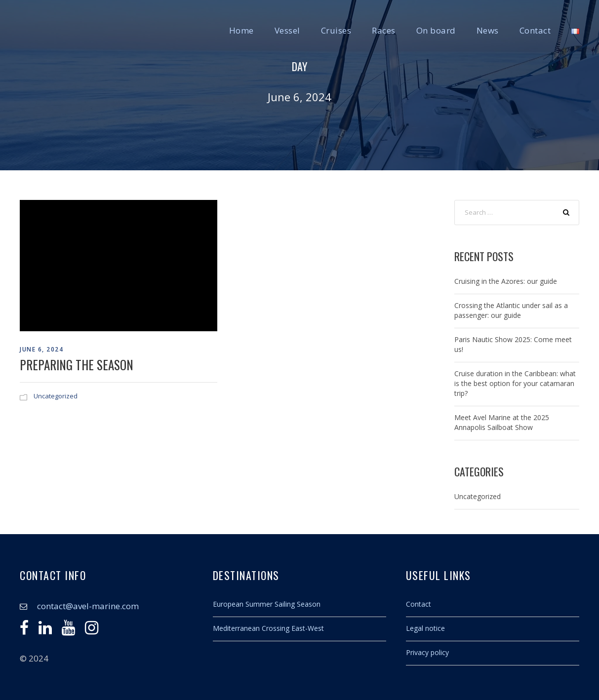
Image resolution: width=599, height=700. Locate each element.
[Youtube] (68, 630)
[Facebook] (24, 630)
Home (241, 30)
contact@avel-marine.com (88, 606)
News (488, 30)
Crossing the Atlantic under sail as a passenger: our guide (511, 310)
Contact (535, 30)
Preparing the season (77, 365)
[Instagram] (92, 630)
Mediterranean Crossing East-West (268, 628)
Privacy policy (427, 652)
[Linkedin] (45, 630)
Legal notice (425, 628)
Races (384, 30)
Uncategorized (56, 396)
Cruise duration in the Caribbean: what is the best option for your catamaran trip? (515, 383)
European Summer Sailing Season (267, 604)
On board (436, 30)
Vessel (287, 30)
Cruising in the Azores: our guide (506, 281)
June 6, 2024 (41, 349)
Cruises (336, 30)
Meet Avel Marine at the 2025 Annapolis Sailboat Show (502, 422)
